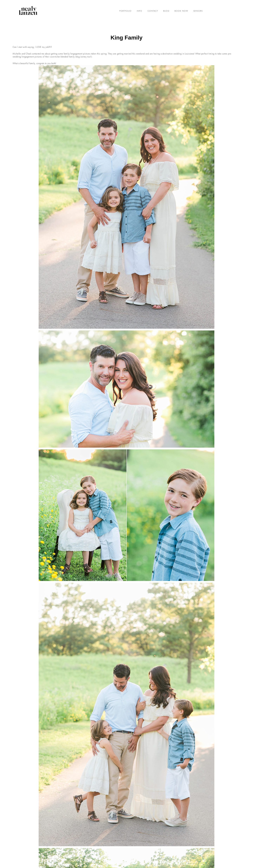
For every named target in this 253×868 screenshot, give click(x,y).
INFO (140, 11)
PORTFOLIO (126, 11)
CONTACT (153, 11)
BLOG (166, 11)
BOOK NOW (181, 11)
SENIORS (198, 11)
